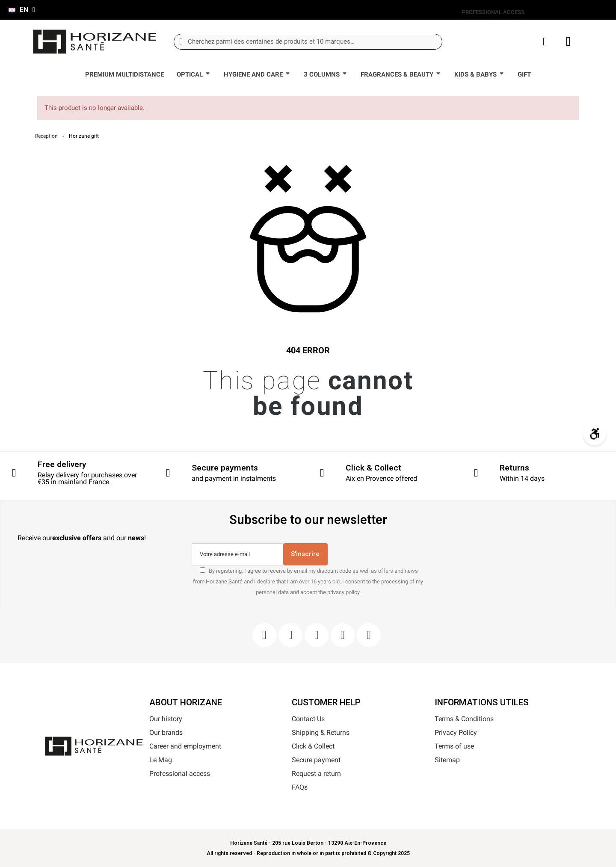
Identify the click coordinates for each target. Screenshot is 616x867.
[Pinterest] (317, 635)
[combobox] (308, 42)
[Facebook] (264, 635)
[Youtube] (343, 635)
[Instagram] (290, 635)
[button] (568, 41)
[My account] (545, 42)
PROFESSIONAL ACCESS (493, 12)
